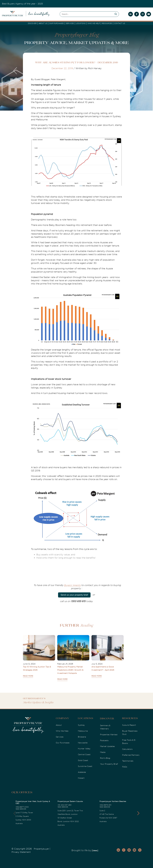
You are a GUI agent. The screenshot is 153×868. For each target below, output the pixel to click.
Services (60, 737)
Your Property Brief (109, 764)
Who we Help (94, 23)
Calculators (127, 749)
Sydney (81, 725)
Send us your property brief (74, 595)
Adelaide (82, 772)
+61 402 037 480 (64, 805)
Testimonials (128, 761)
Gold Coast (83, 760)
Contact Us (120, 23)
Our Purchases (57, 23)
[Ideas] (95, 850)
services (70, 23)
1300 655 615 (21, 809)
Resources (107, 23)
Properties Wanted (109, 735)
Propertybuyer (41, 849)
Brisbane (82, 737)
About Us (43, 23)
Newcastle (83, 743)
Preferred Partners (131, 755)
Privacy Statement (21, 852)
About (59, 725)
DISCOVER (32, 23)
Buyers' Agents (72, 585)
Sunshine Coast (85, 766)
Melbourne (83, 731)
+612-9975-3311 (105, 805)
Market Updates (107, 746)
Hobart (81, 778)
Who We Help (62, 731)
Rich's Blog (105, 758)
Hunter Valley (84, 749)
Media (103, 752)
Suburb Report (129, 725)
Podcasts (104, 740)
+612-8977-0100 (22, 807)
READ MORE (28, 676)
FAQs (125, 767)
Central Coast (84, 754)
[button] (138, 813)
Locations (81, 23)
